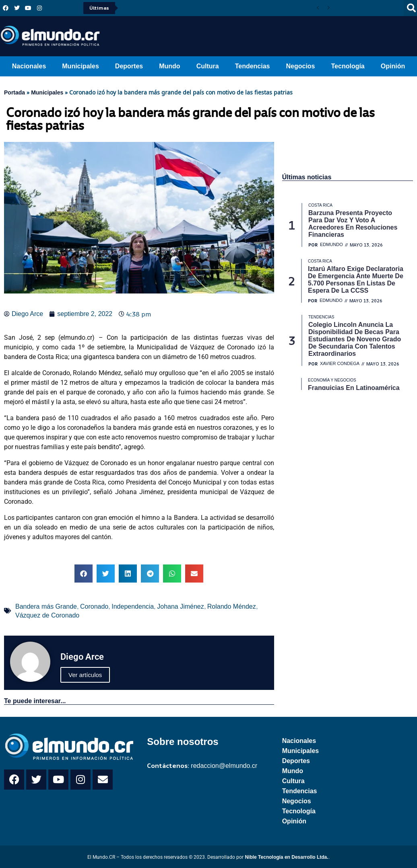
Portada (14, 92)
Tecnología (348, 66)
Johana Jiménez (181, 606)
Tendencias (253, 66)
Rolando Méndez (232, 606)
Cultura (208, 66)
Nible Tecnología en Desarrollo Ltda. (286, 857)
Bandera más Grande (46, 606)
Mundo (169, 66)
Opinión (393, 66)
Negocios (300, 66)
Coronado (94, 606)
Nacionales (29, 66)
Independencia (133, 606)
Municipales (81, 66)
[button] (84, 574)
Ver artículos (85, 675)
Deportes (129, 66)
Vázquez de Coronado (47, 615)
